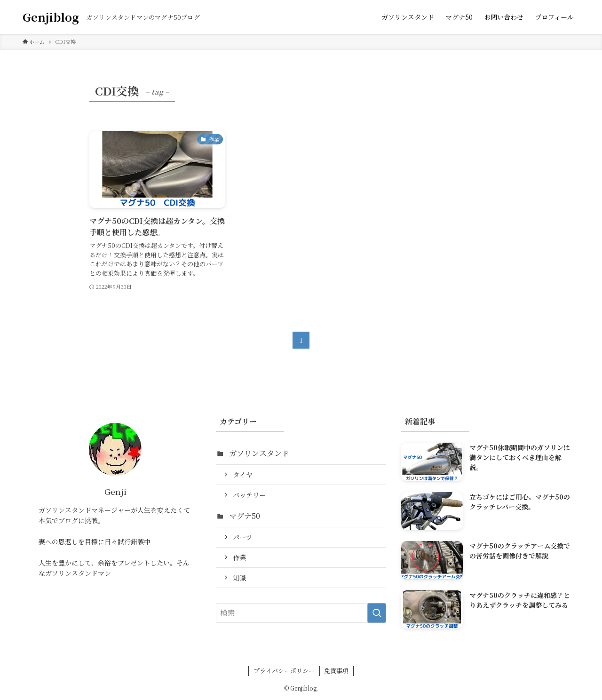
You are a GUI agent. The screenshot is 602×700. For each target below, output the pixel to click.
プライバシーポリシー (284, 671)
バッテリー (249, 495)
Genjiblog (51, 17)
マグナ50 (245, 516)
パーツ (242, 537)
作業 (239, 557)
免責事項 (336, 671)
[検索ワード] (301, 613)
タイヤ (243, 474)
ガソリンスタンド (259, 453)
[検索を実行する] (377, 613)
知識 (239, 577)
